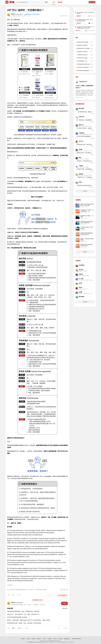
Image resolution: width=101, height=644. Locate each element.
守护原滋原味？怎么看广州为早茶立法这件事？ (85, 13)
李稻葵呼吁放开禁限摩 (83, 42)
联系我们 (23, 639)
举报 (19, 595)
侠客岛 (80, 182)
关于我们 (28, 639)
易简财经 (81, 174)
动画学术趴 (82, 117)
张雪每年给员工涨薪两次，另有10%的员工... (87, 245)
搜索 (46, 2)
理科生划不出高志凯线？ (83, 67)
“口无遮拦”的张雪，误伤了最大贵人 (87, 228)
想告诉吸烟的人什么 (82, 61)
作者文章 (10, 608)
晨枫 (80, 158)
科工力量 (81, 279)
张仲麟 (80, 149)
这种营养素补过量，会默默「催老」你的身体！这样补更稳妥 (24, 623)
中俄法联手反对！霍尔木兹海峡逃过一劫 (85, 145)
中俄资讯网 (82, 133)
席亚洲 (80, 288)
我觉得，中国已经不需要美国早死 (87, 239)
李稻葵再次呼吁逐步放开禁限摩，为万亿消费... (87, 205)
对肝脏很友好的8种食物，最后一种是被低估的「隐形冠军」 (24, 611)
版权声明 (34, 639)
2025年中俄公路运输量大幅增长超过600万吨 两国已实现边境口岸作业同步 (85, 136)
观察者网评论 (83, 82)
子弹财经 (81, 166)
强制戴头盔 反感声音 (82, 52)
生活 (13, 595)
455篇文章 (36, 605)
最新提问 (79, 16)
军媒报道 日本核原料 (82, 45)
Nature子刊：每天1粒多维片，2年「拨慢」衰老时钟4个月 (23, 614)
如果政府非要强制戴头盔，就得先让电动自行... (87, 234)
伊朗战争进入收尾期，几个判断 (87, 216)
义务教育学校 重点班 (82, 55)
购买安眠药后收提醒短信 (83, 70)
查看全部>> (65, 608)
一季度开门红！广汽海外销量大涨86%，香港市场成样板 (85, 177)
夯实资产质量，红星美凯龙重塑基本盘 (85, 169)
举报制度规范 (67, 639)
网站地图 (60, 639)
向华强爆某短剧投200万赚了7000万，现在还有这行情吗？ (85, 20)
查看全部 (85, 191)
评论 (77, 97)
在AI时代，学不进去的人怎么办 (85, 161)
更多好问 (90, 9)
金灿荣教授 (82, 265)
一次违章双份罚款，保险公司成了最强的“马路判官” (85, 112)
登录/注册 (92, 2)
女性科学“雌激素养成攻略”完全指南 (17, 617)
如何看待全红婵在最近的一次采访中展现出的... (87, 222)
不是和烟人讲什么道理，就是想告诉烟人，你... (87, 211)
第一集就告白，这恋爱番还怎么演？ (85, 120)
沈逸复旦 (81, 274)
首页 (54, 2)
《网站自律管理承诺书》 (76, 639)
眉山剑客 (81, 270)
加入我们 (55, 639)
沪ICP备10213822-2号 (32, 642)
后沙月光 (81, 141)
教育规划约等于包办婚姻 (83, 48)
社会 (9, 595)
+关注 (64, 603)
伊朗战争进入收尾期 (82, 58)
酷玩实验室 (82, 108)
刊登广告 (44, 639)
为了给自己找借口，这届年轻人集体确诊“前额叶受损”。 (85, 128)
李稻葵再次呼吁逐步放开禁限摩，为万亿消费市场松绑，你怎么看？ (85, 28)
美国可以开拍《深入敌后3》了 (85, 153)
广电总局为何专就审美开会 (84, 186)
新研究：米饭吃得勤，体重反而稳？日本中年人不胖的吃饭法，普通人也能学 (29, 620)
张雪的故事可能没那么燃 (83, 64)
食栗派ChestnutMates (17, 14)
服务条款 (39, 639)
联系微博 (50, 639)
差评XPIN (81, 125)
